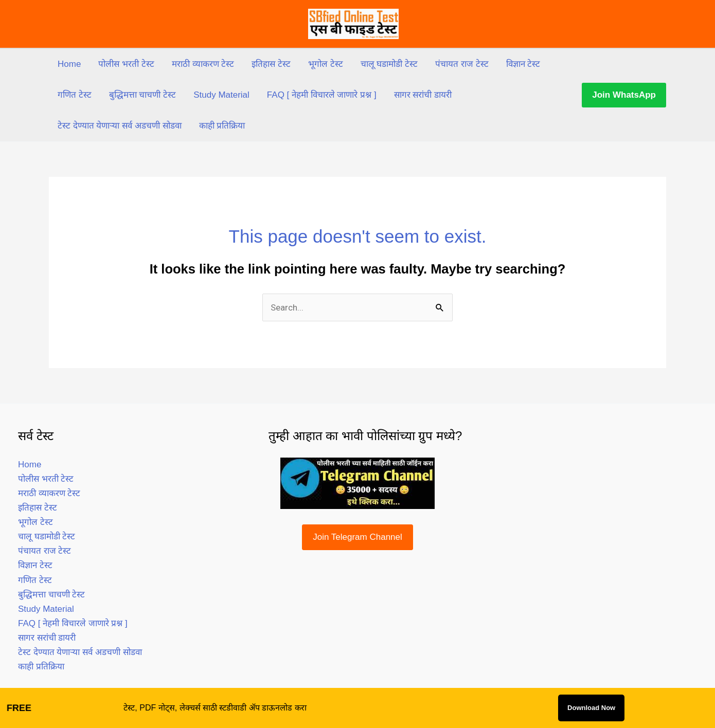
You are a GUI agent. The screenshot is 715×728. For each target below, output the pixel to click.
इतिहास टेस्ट (271, 64)
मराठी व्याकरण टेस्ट (203, 64)
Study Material (221, 95)
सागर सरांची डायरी (423, 95)
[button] (624, 95)
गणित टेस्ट (75, 95)
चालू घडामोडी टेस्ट (389, 64)
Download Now (591, 708)
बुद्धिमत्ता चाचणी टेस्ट (142, 95)
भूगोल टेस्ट (326, 64)
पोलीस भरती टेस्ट (126, 64)
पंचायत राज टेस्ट (462, 64)
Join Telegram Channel (357, 537)
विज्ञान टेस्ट (523, 64)
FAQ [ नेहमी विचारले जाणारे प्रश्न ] (322, 95)
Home (69, 64)
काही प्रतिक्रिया (222, 126)
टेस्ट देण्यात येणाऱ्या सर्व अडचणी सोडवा (120, 126)
